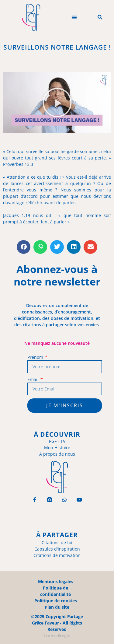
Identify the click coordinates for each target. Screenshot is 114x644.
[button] (74, 17)
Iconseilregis (57, 636)
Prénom (36, 357)
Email (33, 379)
